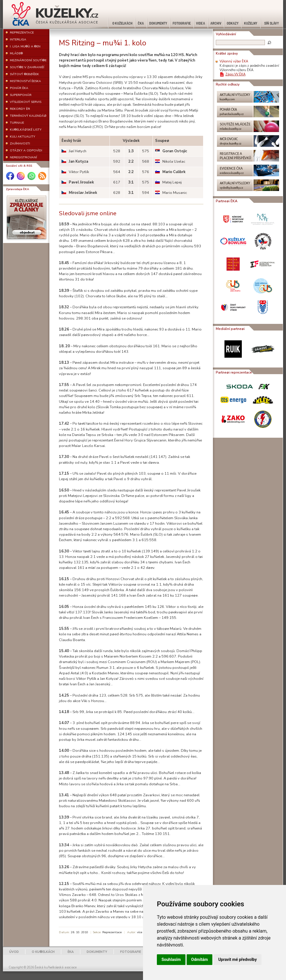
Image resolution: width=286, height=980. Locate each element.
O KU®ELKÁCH (43, 952)
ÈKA (71, 952)
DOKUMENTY (97, 952)
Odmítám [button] (200, 959)
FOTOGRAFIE (131, 952)
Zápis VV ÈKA (235, 74)
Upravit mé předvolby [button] (237, 959)
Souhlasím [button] (171, 959)
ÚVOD (14, 952)
